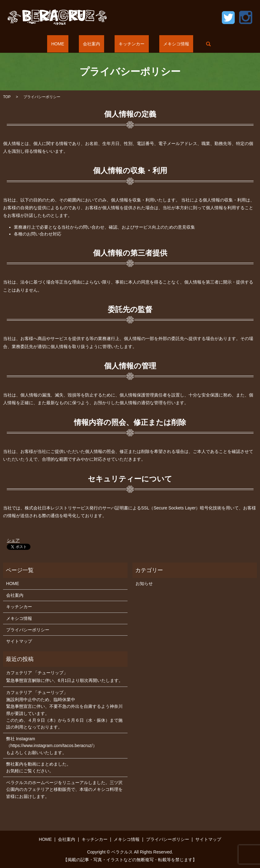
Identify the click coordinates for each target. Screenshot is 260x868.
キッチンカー (128, 44)
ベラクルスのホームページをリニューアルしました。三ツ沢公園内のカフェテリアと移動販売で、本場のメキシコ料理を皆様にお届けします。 (64, 789)
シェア (13, 540)
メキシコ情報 (164, 44)
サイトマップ (19, 641)
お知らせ (144, 584)
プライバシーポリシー (28, 630)
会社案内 (95, 44)
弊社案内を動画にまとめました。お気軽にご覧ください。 (39, 767)
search (192, 44)
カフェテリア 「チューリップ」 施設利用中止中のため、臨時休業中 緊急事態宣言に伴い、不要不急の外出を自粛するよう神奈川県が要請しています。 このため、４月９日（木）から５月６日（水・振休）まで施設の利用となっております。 (64, 710)
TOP (7, 97)
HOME (70, 44)
